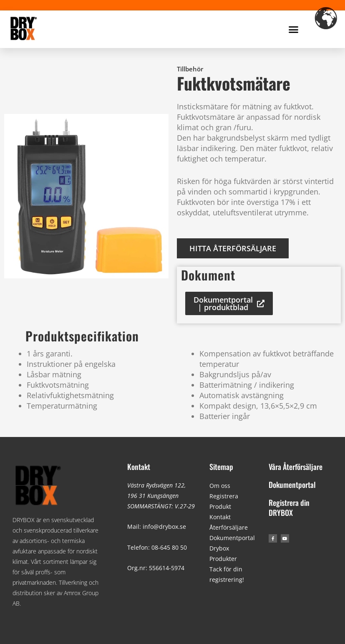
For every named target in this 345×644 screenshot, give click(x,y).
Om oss (220, 486)
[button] (294, 29)
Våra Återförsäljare (296, 467)
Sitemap (221, 467)
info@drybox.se (164, 527)
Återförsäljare (229, 527)
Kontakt (139, 467)
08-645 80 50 (169, 547)
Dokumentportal (232, 538)
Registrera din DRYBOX (289, 507)
